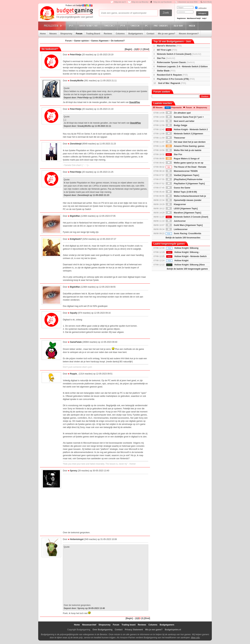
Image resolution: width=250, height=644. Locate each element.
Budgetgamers (136, 34)
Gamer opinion (82, 41)
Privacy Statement (134, 630)
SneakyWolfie (77, 81)
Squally (74, 313)
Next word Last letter (180, 121)
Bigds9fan (75, 216)
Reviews (108, 34)
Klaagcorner (176, 204)
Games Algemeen (100, 41)
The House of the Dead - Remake (186, 167)
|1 (135, 49)
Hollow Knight (182, 261)
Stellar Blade (166, 71)
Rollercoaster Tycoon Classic (176, 62)
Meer (193, 26)
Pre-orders (161, 26)
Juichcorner (176, 221)
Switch (135, 26)
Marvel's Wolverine (169, 46)
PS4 (123, 26)
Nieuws (53, 34)
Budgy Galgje (176, 125)
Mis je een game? (167, 34)
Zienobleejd (76, 144)
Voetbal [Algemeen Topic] (182, 175)
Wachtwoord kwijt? (194, 18)
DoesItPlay (135, 102)
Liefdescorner (177, 229)
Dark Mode (207, 2)
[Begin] (128, 49)
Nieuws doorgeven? (189, 34)
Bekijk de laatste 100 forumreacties (183, 238)
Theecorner (175, 138)
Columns (120, 34)
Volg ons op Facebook (162, 2)
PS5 (72, 26)
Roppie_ (74, 374)
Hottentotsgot (77, 539)
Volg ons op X (120, 2)
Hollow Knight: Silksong (186, 248)
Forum (79, 34)
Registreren (181, 18)
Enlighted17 (76, 239)
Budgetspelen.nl (173, 630)
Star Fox (166, 58)
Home (43, 34)
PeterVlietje (76, 55)
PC (147, 26)
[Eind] (146, 49)
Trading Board (93, 34)
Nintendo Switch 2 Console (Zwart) (179, 54)
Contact (150, 34)
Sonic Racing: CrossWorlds (183, 234)
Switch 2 (110, 26)
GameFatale (76, 342)
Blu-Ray (179, 26)
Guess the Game (178, 188)
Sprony (74, 471)
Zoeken (205, 96)
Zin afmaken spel (178, 113)
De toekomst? (118, 41)
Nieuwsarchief (89, 625)
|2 (137, 49)
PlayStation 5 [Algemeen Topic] (185, 184)
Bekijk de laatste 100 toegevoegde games (187, 269)
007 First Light (167, 50)
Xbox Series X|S (89, 26)
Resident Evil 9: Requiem (172, 75)
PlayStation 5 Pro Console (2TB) (176, 79)
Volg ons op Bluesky (140, 2)
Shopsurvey (66, 34)
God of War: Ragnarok (172, 83)
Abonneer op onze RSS (188, 2)
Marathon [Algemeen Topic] (183, 213)
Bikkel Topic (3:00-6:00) (181, 192)
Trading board (128, 625)
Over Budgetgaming (103, 630)
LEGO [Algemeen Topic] (182, 209)
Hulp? (204, 18)
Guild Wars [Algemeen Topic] (184, 225)
